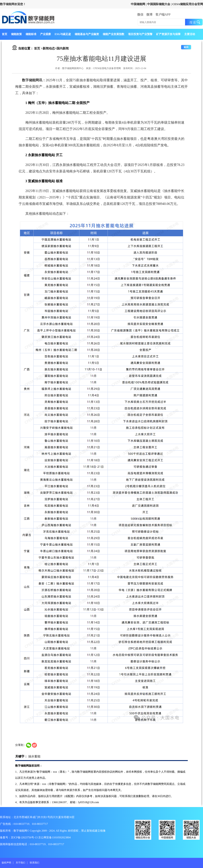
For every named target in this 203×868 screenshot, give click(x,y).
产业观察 (46, 34)
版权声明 (6, 863)
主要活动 (190, 34)
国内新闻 (63, 48)
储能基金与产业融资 (87, 34)
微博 (149, 15)
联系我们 (35, 863)
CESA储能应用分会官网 (188, 4)
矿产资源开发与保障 (168, 34)
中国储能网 (138, 4)
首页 (5, 34)
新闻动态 (49, 48)
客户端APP (163, 15)
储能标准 (31, 34)
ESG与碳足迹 (63, 34)
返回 (186, 47)
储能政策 (16, 34)
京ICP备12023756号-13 (25, 837)
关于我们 (20, 863)
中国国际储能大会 (159, 4)
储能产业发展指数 (114, 34)
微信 (140, 15)
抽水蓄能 (34, 756)
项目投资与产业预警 (140, 34)
